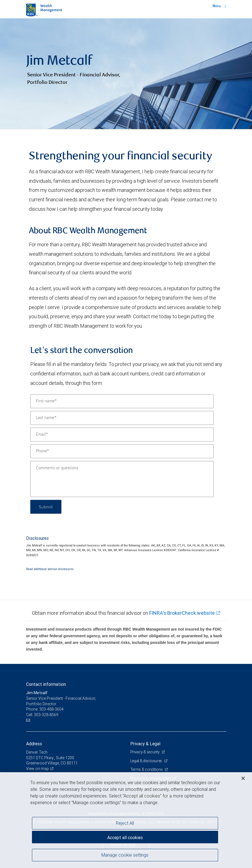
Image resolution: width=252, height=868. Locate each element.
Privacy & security (145, 752)
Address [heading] (34, 744)
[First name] (122, 401)
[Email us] (29, 720)
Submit (46, 507)
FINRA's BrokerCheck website (182, 613)
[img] (126, 74)
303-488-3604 (51, 709)
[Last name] (122, 418)
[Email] (122, 435)
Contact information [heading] (46, 684)
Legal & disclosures (147, 761)
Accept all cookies (125, 837)
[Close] (243, 778)
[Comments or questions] (122, 479)
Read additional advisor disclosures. (50, 569)
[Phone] (122, 451)
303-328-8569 (46, 715)
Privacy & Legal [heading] (145, 744)
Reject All (125, 823)
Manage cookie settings (125, 855)
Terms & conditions (147, 769)
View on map (38, 769)
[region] (126, 820)
